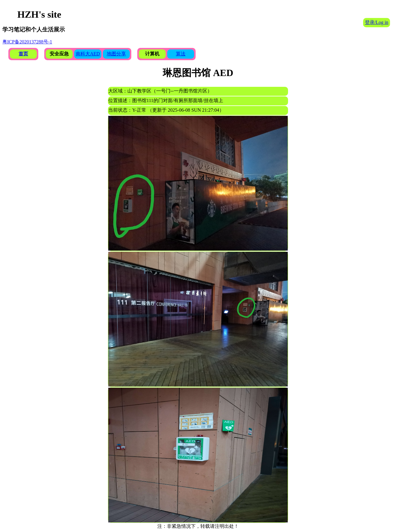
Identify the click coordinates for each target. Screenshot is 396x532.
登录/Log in (377, 22)
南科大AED (88, 54)
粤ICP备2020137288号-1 (27, 42)
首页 (23, 54)
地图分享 (116, 54)
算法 (181, 54)
